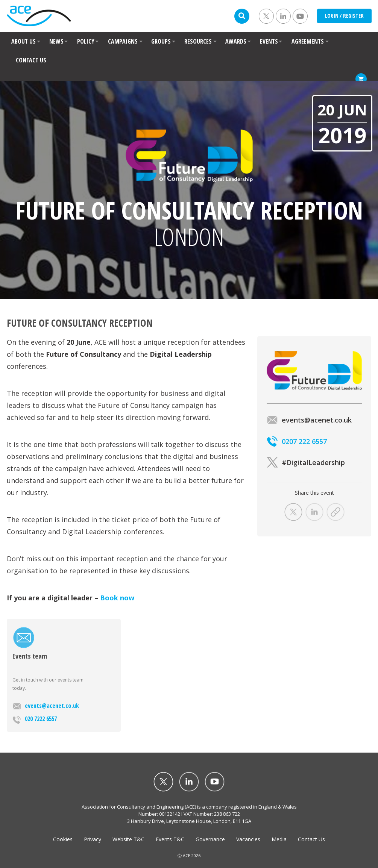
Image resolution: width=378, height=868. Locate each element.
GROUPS (161, 41)
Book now (117, 598)
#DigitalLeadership (306, 462)
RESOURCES (198, 41)
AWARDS (236, 41)
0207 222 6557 (297, 441)
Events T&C (170, 839)
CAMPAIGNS (123, 41)
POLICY (86, 41)
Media (279, 839)
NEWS (56, 41)
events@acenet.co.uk (46, 706)
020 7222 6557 (35, 719)
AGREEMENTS (308, 41)
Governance (210, 839)
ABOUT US (24, 41)
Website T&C (128, 839)
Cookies (63, 839)
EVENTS (269, 41)
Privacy (93, 839)
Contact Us (311, 839)
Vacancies (248, 839)
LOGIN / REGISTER (344, 16)
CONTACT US (31, 60)
